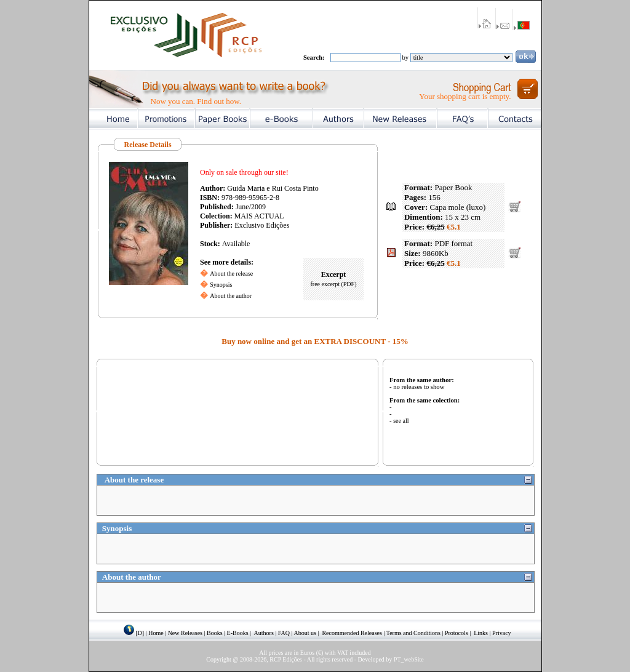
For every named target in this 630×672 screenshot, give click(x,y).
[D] (140, 633)
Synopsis (221, 285)
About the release (231, 274)
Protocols (457, 633)
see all (401, 421)
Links (481, 633)
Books (215, 633)
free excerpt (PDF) (334, 284)
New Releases (185, 633)
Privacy (502, 633)
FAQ (284, 633)
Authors (264, 633)
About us (305, 633)
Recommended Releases (352, 633)
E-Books (238, 633)
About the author (231, 296)
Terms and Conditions (413, 633)
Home (156, 633)
